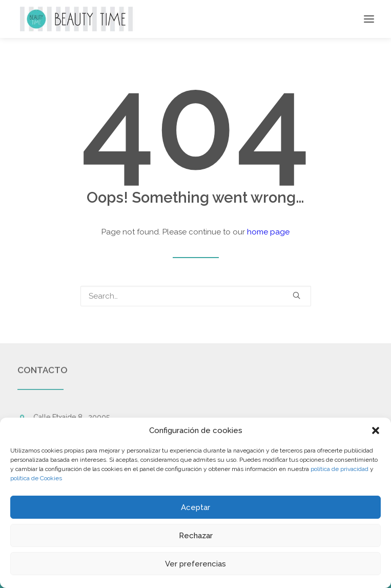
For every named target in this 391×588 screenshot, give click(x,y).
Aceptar (195, 507)
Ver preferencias (195, 564)
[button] (376, 430)
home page (268, 232)
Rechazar (196, 536)
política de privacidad (339, 469)
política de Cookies (36, 478)
